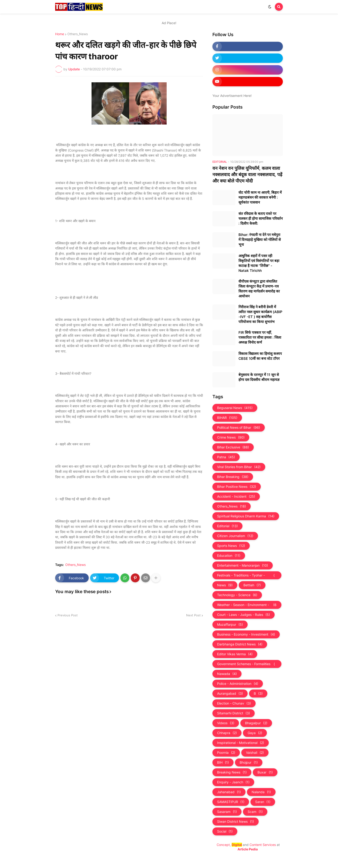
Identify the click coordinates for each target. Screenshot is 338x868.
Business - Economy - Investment (246, 634)
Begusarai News (235, 408)
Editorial (227, 526)
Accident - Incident (236, 497)
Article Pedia (248, 849)
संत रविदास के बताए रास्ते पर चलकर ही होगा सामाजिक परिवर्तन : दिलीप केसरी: (261, 218)
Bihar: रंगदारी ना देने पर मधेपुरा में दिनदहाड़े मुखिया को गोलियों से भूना (260, 240)
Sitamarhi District (234, 713)
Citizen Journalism (235, 536)
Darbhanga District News (240, 644)
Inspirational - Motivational (241, 743)
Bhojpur (249, 762)
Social (225, 831)
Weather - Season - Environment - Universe (247, 605)
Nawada (227, 674)
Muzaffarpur (230, 625)
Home (60, 34)
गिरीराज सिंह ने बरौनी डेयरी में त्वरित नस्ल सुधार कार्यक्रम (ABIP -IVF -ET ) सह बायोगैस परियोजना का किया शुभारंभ (260, 314)
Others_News (78, 34)
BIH (223, 762)
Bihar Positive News (237, 487)
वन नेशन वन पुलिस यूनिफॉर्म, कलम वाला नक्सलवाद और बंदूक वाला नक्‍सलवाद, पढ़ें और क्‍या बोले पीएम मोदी (247, 174)
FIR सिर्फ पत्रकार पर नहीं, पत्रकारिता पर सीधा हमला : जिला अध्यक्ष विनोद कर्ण (260, 337)
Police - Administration (238, 684)
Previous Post (68, 615)
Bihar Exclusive (233, 447)
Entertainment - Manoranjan (243, 565)
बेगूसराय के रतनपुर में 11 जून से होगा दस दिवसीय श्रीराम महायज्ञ (259, 377)
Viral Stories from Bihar (239, 467)
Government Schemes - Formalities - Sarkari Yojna (247, 664)
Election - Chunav (234, 703)
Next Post (193, 615)
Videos (226, 723)
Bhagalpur (256, 723)
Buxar (265, 772)
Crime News (231, 437)
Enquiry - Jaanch (233, 782)
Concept (223, 845)
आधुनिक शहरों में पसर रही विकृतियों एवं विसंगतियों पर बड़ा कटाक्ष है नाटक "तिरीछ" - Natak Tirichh (259, 263)
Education (229, 556)
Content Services (263, 845)
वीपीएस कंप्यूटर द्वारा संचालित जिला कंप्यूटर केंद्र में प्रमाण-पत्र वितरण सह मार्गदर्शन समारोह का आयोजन (259, 289)
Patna (226, 457)
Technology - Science (237, 595)
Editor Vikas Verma (235, 654)
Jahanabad (229, 792)
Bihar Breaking (233, 477)
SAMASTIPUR (231, 802)
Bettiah (252, 585)
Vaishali (255, 753)
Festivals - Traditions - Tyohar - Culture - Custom (247, 575)
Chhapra (227, 733)
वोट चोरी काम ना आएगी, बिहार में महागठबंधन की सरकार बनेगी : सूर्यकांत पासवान (260, 197)
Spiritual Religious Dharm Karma (246, 516)
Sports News (231, 546)
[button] (270, 7)
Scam (255, 812)
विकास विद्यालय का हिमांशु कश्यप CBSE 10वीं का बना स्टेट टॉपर (260, 356)
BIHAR (227, 418)
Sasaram (227, 812)
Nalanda (261, 792)
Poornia (226, 753)
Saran (263, 802)
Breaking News (232, 772)
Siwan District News (236, 822)
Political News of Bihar (239, 428)
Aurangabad (230, 694)
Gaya (255, 733)
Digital (237, 845)
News (225, 585)
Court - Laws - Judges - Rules (244, 615)
